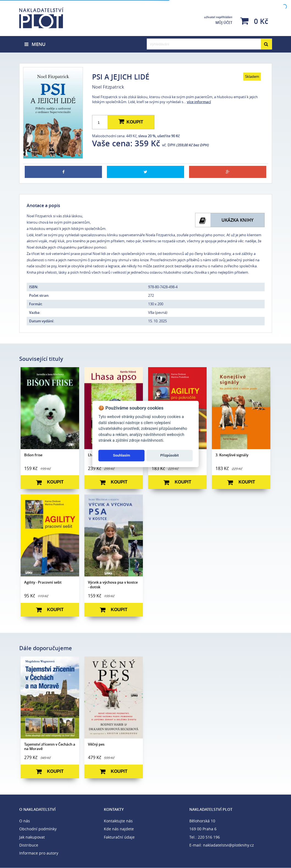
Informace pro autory (39, 853)
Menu (35, 44)
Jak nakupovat (32, 837)
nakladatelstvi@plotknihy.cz (228, 845)
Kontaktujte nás (118, 821)
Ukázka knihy (237, 220)
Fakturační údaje (119, 837)
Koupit (131, 122)
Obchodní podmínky (38, 829)
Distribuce (29, 845)
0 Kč (254, 21)
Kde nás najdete (119, 829)
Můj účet (218, 20)
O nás (25, 821)
